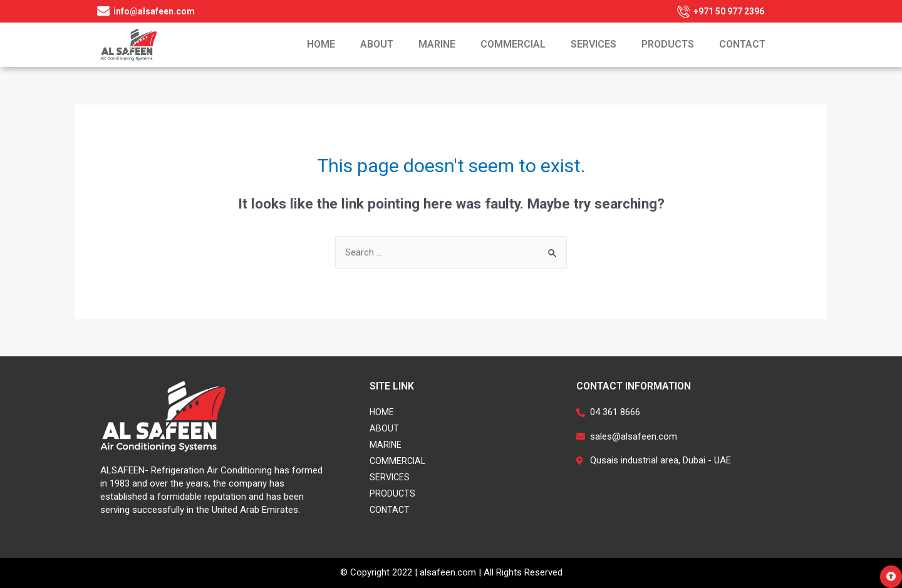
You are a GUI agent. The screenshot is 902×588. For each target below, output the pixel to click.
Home (321, 44)
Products (668, 44)
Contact (742, 44)
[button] (891, 577)
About (377, 44)
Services (594, 44)
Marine (437, 44)
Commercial (513, 44)
